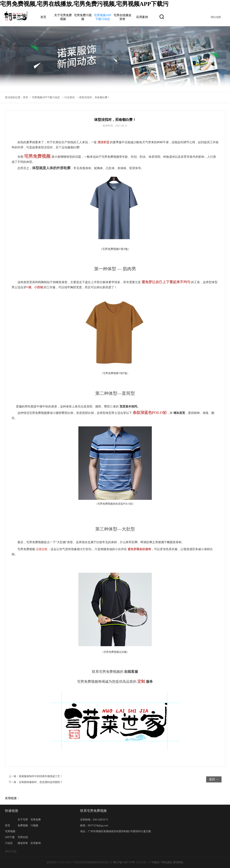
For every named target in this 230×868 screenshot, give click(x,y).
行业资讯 (70, 97)
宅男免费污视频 (36, 823)
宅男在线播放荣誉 (23, 840)
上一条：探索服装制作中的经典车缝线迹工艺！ (36, 776)
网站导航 (11, 851)
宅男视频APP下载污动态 (46, 97)
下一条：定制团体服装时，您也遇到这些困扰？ (36, 782)
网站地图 (216, 17)
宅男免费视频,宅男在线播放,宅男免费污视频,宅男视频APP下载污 (84, 4)
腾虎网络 (178, 862)
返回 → (214, 779)
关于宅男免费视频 (23, 823)
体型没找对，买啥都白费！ (95, 97)
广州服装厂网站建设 (161, 862)
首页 (43, 17)
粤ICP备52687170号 (124, 862)
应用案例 (142, 17)
